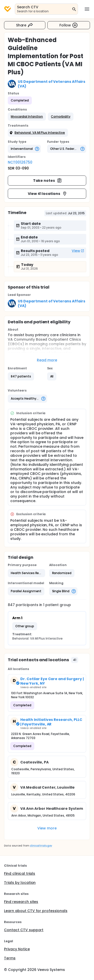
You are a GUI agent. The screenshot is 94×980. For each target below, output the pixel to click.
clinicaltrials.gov (41, 846)
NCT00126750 (20, 162)
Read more (47, 360)
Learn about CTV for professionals (36, 911)
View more (47, 828)
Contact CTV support (24, 930)
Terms (10, 958)
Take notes (48, 181)
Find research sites (21, 902)
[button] (27, 117)
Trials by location (20, 883)
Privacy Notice (17, 949)
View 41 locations (48, 194)
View (78, 251)
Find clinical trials (20, 873)
